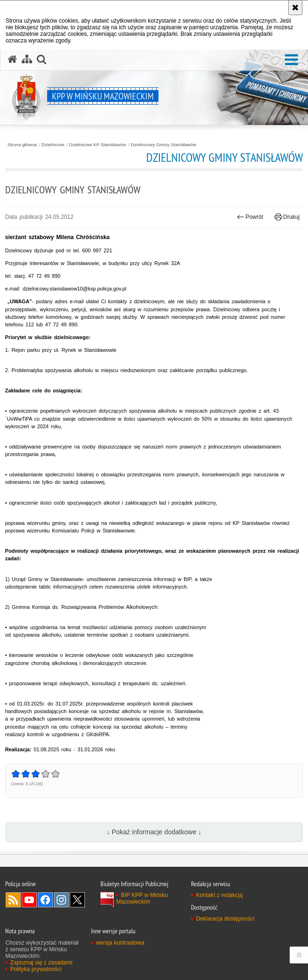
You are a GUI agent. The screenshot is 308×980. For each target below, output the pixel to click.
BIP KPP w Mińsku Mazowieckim (142, 898)
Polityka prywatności (36, 969)
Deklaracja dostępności (225, 919)
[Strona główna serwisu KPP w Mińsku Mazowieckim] (12, 59)
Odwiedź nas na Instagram (61, 900)
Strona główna (22, 145)
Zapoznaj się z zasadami (41, 963)
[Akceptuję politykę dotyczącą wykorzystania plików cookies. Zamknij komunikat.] (295, 8)
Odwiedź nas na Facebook (45, 900)
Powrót (250, 217)
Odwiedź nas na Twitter (77, 900)
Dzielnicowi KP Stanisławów (97, 145)
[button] (291, 60)
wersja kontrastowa (120, 943)
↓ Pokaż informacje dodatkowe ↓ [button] (154, 832)
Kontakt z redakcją (219, 895)
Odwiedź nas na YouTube (29, 900)
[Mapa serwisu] (27, 59)
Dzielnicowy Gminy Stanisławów (163, 145)
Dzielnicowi (53, 145)
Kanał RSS (13, 900)
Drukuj (287, 217)
